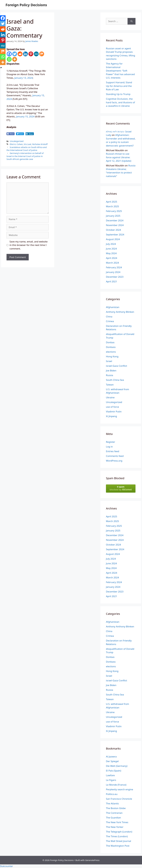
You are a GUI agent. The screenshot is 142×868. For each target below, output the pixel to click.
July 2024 (111, 244)
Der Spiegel (112, 761)
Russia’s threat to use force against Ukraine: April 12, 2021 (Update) (119, 157)
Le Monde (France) (116, 785)
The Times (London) (117, 836)
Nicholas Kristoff (40, 144)
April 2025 (111, 202)
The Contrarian (114, 813)
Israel (109, 361)
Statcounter (6, 866)
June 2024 (111, 249)
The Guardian (113, 818)
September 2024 (115, 234)
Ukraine (110, 397)
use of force (112, 407)
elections (111, 352)
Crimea (110, 321)
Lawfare (110, 775)
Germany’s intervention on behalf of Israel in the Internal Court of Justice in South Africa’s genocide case (25, 156)
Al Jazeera (111, 757)
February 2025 (114, 211)
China (109, 317)
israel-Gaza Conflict (117, 366)
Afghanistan (113, 307)
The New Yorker (115, 827)
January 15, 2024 (25, 116)
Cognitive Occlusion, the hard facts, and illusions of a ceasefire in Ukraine (120, 102)
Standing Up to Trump (118, 94)
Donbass (111, 347)
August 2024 (113, 239)
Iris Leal (28, 144)
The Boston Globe (116, 808)
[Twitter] (15, 54)
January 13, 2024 (23, 78)
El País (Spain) (114, 771)
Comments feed (115, 456)
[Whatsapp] (9, 59)
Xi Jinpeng (111, 416)
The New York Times (117, 822)
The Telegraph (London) (119, 832)
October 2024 (113, 230)
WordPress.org (114, 461)
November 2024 (115, 225)
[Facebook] (9, 54)
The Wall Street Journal (118, 841)
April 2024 (111, 258)
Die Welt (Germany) (117, 766)
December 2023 (115, 277)
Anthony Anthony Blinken (120, 312)
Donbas (110, 342)
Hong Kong (112, 356)
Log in (109, 447)
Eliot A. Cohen (16, 144)
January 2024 (113, 272)
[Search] (132, 21)
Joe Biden (111, 370)
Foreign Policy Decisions (26, 5)
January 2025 (113, 216)
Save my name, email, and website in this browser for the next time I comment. (29, 245)
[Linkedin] (25, 54)
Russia (109, 375)
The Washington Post (118, 846)
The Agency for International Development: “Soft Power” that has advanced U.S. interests (120, 71)
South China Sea (115, 380)
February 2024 (114, 267)
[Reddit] (20, 54)
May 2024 (111, 253)
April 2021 (111, 281)
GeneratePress (92, 860)
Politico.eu (112, 794)
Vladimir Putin (114, 411)
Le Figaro (111, 780)
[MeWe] (36, 54)
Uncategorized (17, 141)
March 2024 (112, 263)
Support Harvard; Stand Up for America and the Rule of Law (119, 86)
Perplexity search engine (120, 789)
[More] (15, 59)
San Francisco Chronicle (119, 799)
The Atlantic (112, 803)
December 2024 (115, 220)
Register (111, 442)
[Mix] (42, 54)
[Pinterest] (31, 54)
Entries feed (113, 451)
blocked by (121, 488)
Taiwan (110, 385)
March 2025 (112, 206)
